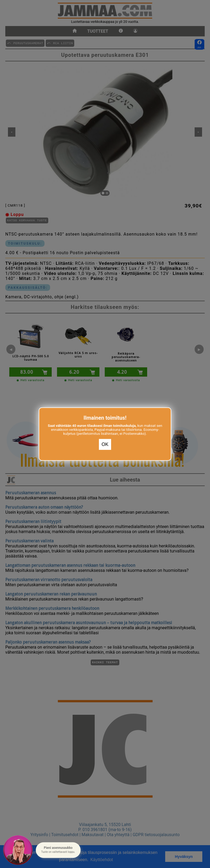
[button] (58, 850)
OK (105, 444)
